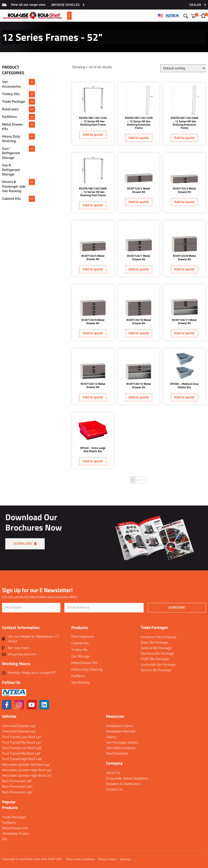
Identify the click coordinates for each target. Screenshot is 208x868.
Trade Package (14, 102)
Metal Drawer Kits (12, 127)
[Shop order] (183, 68)
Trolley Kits (11, 94)
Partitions (9, 117)
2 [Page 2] (138, 480)
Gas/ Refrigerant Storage (11, 153)
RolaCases (10, 109)
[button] (69, 16)
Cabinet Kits (11, 199)
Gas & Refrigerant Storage (11, 170)
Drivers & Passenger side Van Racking (14, 186)
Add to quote (93, 135)
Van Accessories (11, 84)
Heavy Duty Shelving (11, 139)
